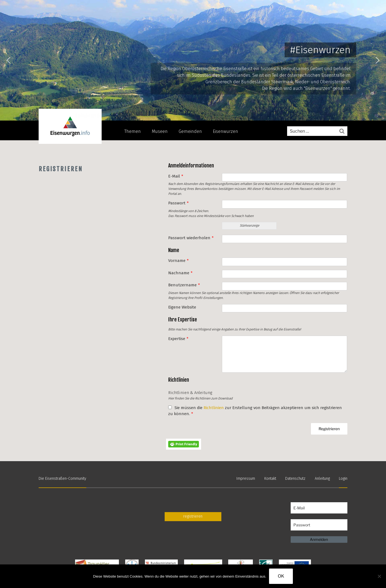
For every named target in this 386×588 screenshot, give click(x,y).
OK (281, 576)
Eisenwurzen (225, 131)
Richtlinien (214, 408)
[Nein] (379, 576)
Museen (160, 131)
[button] (8, 60)
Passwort (178, 203)
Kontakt (270, 479)
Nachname (180, 273)
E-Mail (176, 176)
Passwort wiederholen (191, 238)
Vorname (178, 261)
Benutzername (184, 285)
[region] (193, 60)
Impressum (246, 479)
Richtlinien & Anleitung (190, 393)
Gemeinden (190, 131)
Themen (133, 131)
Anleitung (322, 479)
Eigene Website (182, 307)
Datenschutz (295, 479)
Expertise (178, 339)
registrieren (193, 516)
